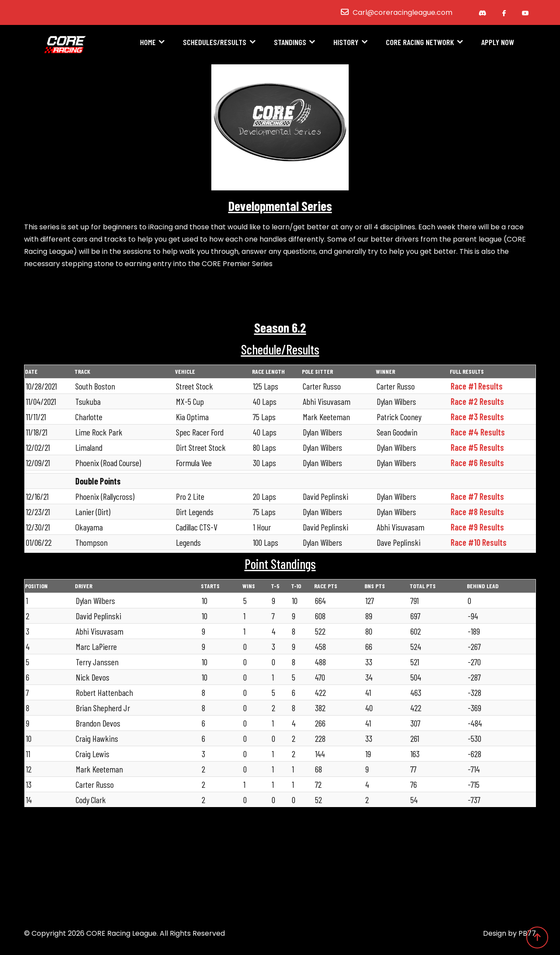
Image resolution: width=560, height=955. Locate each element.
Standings (290, 42)
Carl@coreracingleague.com (402, 12)
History (346, 42)
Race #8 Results (477, 512)
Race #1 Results (477, 386)
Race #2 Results (477, 401)
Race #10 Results (479, 542)
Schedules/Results (215, 42)
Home (148, 42)
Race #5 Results (477, 447)
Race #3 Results (477, 417)
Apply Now (498, 42)
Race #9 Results (477, 527)
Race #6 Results (477, 463)
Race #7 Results (477, 496)
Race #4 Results (478, 432)
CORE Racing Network (420, 42)
